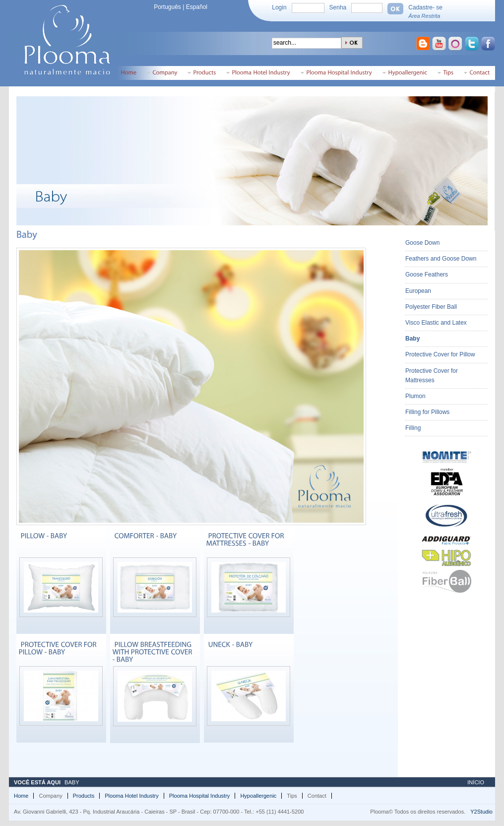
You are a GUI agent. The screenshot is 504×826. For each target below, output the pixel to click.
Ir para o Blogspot (423, 45)
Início (476, 782)
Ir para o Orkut (456, 45)
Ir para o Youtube (440, 45)
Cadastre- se (425, 7)
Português (167, 7)
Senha (338, 7)
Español (197, 7)
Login (279, 7)
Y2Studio (481, 812)
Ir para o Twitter (473, 45)
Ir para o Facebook (489, 45)
